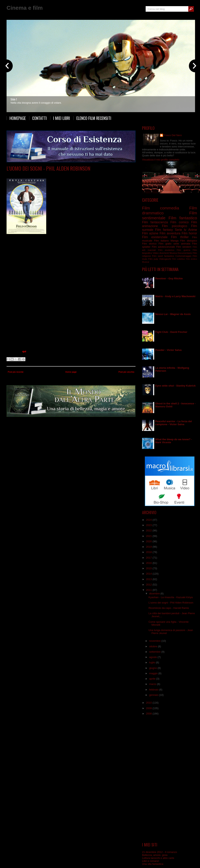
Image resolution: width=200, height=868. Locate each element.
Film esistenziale (155, 237)
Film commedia (161, 208)
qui (24, 351)
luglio (153, 662)
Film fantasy (164, 230)
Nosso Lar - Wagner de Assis (173, 314)
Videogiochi (165, 259)
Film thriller (180, 237)
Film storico (149, 244)
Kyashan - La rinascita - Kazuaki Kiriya (171, 597)
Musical (146, 262)
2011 (149, 590)
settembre (155, 652)
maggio (154, 673)
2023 (149, 525)
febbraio (154, 690)
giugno (153, 668)
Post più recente (16, 372)
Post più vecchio (126, 372)
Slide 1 (14, 99)
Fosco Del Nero (173, 135)
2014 (149, 574)
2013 (149, 579)
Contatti (39, 118)
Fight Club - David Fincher (171, 332)
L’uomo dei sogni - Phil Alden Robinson (48, 168)
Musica (173, 253)
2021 (149, 536)
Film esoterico (166, 250)
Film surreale (43, 174)
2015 (149, 568)
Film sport (158, 256)
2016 (149, 563)
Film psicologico (175, 226)
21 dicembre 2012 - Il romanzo (160, 852)
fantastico (169, 256)
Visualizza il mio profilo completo (161, 160)
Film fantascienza (155, 222)
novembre (155, 641)
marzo (153, 684)
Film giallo (165, 244)
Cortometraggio (183, 256)
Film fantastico (183, 218)
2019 (149, 547)
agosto (153, 657)
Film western (184, 247)
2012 (149, 585)
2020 (149, 541)
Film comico (180, 222)
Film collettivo (178, 259)
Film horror (189, 233)
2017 (149, 558)
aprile (153, 679)
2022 (149, 530)
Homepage (18, 118)
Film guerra (184, 250)
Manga (175, 241)
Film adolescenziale (163, 247)
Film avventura (170, 233)
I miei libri (62, 118)
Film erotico (191, 259)
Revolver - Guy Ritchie (169, 278)
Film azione (150, 233)
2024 (149, 520)
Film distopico (189, 241)
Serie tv (181, 230)
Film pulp (153, 259)
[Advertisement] (170, 779)
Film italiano (161, 241)
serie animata (182, 244)
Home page (71, 372)
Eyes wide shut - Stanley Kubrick (175, 386)
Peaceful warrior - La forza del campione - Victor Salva (174, 423)
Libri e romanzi (150, 861)
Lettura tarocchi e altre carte (158, 858)
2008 (149, 714)
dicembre (155, 593)
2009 (149, 708)
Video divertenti (161, 253)
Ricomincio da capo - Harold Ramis (169, 608)
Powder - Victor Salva (168, 350)
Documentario (185, 253)
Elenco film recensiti (94, 118)
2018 (149, 552)
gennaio (154, 695)
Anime (193, 230)
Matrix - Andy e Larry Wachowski (175, 296)
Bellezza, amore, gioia (155, 855)
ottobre (154, 646)
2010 (149, 703)
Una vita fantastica (153, 864)
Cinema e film (25, 8)
